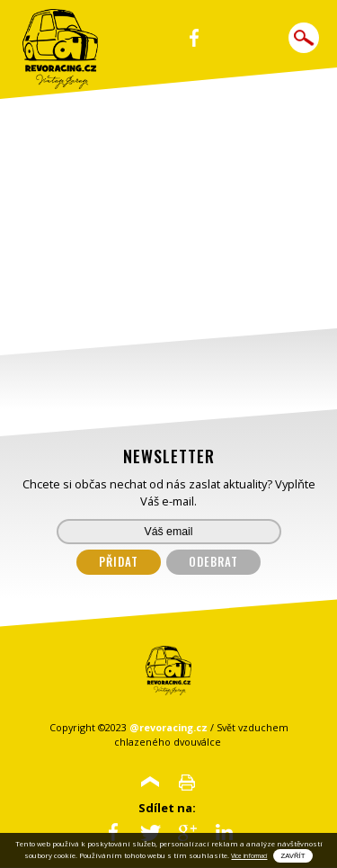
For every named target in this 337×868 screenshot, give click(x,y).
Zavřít (293, 856)
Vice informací (249, 856)
